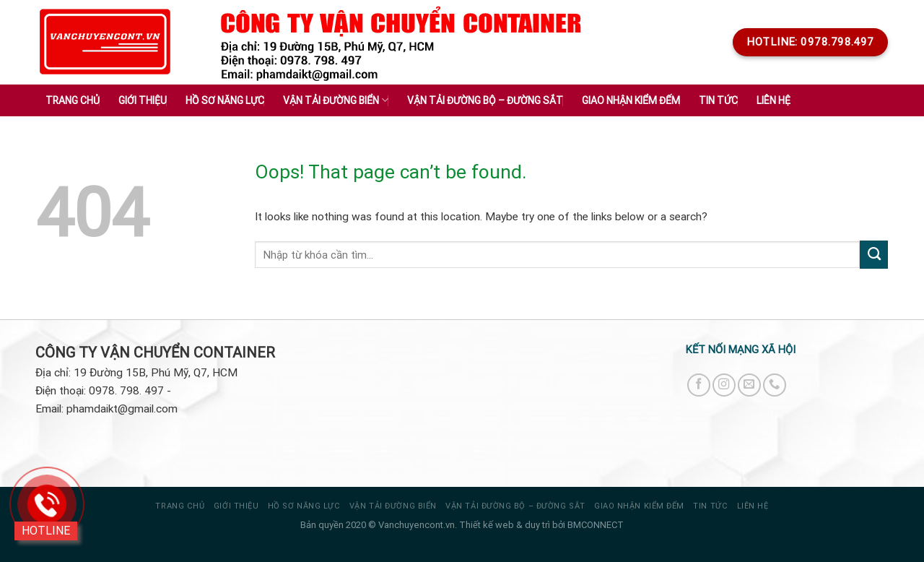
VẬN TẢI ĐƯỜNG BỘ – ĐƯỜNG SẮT (515, 506)
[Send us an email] (749, 385)
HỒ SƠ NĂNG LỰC (304, 506)
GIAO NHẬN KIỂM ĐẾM (639, 506)
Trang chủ (73, 100)
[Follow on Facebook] (699, 385)
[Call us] (775, 385)
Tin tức (710, 506)
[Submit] (874, 254)
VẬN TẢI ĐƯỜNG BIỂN (393, 506)
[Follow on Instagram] (724, 385)
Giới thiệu (143, 100)
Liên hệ (773, 100)
